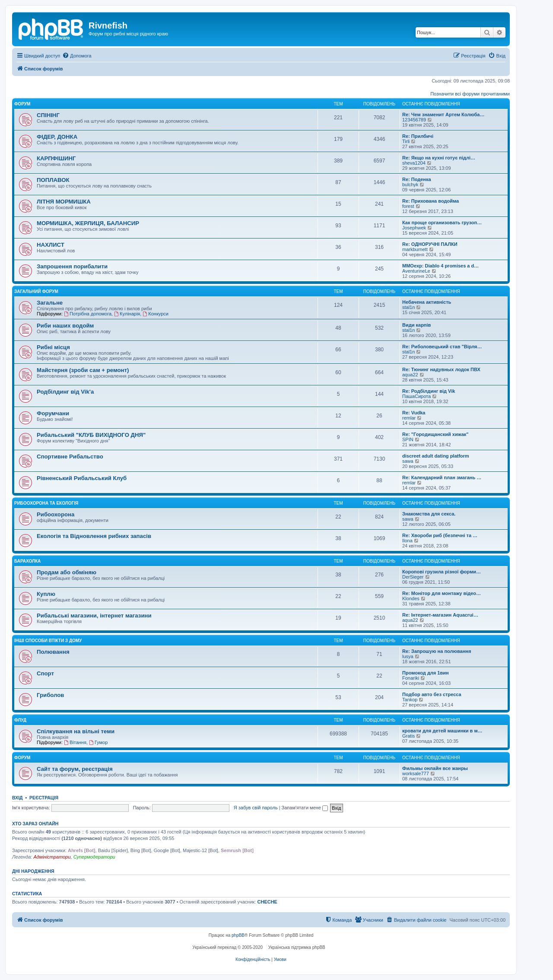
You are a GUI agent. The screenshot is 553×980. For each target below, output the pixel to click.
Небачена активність (427, 302)
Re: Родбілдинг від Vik (429, 391)
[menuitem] (77, 56)
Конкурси (156, 314)
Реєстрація (44, 798)
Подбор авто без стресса (432, 694)
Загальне (50, 303)
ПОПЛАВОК (53, 180)
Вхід (17, 798)
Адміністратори (52, 857)
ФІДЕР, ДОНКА (57, 137)
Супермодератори (94, 857)
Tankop (410, 700)
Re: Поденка (417, 179)
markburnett (415, 249)
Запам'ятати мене (305, 808)
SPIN (408, 439)
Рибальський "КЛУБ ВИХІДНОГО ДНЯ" (91, 435)
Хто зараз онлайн (35, 824)
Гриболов (50, 695)
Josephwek (414, 228)
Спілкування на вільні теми (76, 731)
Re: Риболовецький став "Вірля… (442, 347)
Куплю (46, 594)
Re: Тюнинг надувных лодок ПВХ (441, 369)
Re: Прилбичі (418, 136)
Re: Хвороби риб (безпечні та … (440, 535)
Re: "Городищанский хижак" (435, 434)
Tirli (406, 141)
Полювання (53, 652)
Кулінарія (127, 314)
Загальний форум (36, 291)
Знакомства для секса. (429, 514)
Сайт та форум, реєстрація (75, 769)
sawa (408, 461)
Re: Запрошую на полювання (437, 651)
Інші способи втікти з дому (48, 641)
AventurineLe (416, 271)
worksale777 (416, 773)
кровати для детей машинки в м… (442, 731)
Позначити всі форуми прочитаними (470, 94)
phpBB (238, 935)
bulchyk (410, 185)
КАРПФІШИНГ (56, 158)
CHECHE (267, 902)
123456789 (414, 120)
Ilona (407, 541)
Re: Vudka (414, 413)
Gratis (408, 736)
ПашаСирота (416, 396)
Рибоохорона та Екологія (46, 503)
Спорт (45, 673)
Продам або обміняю (67, 572)
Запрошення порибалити (72, 266)
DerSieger (413, 577)
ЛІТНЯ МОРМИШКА (64, 202)
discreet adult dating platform (436, 456)
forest (408, 206)
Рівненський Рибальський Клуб (82, 478)
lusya (408, 656)
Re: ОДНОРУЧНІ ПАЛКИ (430, 244)
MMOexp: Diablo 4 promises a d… (440, 266)
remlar (409, 418)
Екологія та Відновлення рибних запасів (94, 536)
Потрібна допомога (88, 314)
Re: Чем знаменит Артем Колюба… (443, 115)
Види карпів (416, 325)
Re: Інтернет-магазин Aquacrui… (440, 615)
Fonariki (411, 678)
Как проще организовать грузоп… (442, 223)
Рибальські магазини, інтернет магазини (94, 616)
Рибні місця (53, 347)
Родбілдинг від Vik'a (65, 392)
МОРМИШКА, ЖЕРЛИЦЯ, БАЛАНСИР (88, 223)
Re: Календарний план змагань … (442, 477)
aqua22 (410, 375)
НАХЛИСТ (51, 245)
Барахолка (27, 561)
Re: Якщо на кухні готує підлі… (439, 158)
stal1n (408, 307)
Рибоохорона (56, 514)
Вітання (75, 742)
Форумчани (53, 413)
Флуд (20, 720)
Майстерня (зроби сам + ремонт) (83, 370)
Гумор (98, 742)
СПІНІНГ (48, 115)
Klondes (411, 598)
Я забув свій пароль (256, 808)
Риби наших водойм (65, 326)
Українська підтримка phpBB (297, 947)
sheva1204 (414, 163)
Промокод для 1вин (426, 673)
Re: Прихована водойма (431, 201)
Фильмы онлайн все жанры (435, 768)
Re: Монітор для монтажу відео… (442, 593)
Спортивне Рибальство (70, 457)
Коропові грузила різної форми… (442, 572)
